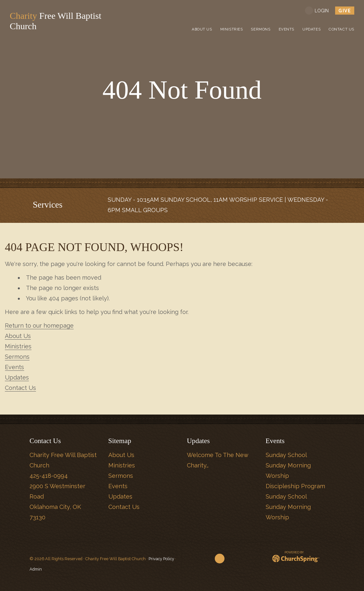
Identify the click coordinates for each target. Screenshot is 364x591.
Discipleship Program (295, 486)
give (345, 11)
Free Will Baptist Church (59, 21)
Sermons (17, 357)
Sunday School (286, 455)
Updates (17, 377)
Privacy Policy (161, 559)
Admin (36, 569)
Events (14, 367)
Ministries (18, 346)
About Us (18, 336)
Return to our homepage (39, 326)
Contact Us (20, 388)
